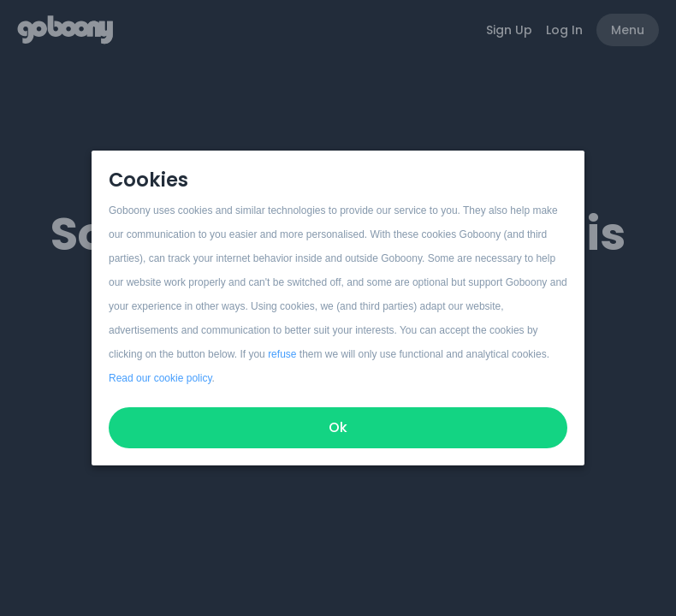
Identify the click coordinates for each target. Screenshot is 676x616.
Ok (338, 427)
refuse (282, 354)
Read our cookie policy (160, 378)
